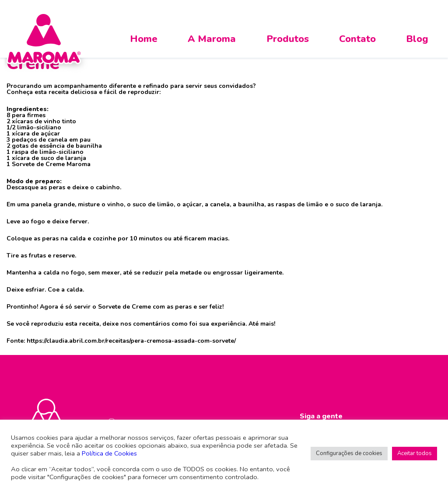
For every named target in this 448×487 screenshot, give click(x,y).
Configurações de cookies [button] (349, 453)
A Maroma (212, 39)
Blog (417, 39)
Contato (357, 39)
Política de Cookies (109, 453)
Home (144, 39)
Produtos (288, 39)
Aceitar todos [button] (415, 453)
